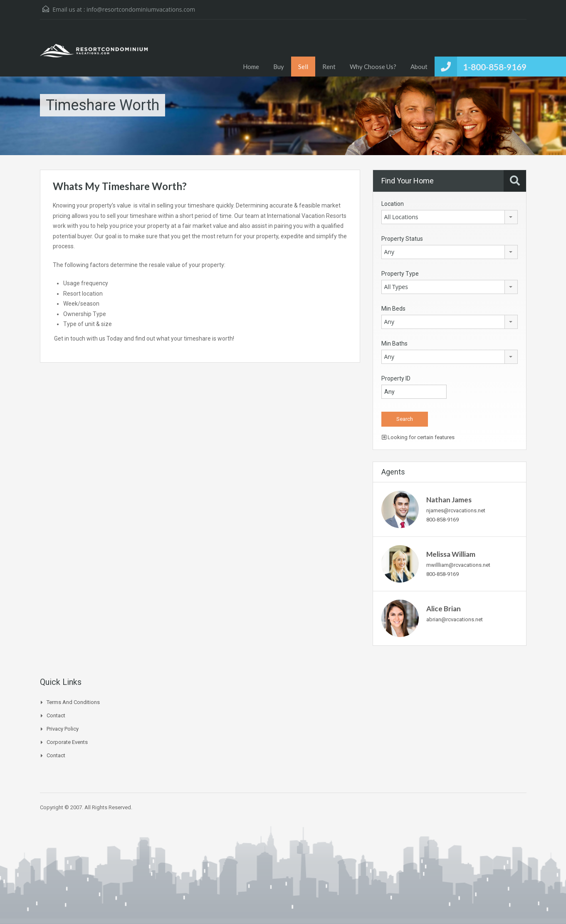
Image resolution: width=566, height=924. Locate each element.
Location (393, 204)
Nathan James (449, 500)
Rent (329, 67)
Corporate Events (67, 742)
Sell (303, 67)
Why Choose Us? (373, 67)
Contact (56, 715)
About (419, 67)
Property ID (396, 378)
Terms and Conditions (73, 702)
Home (251, 67)
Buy (279, 67)
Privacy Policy (63, 729)
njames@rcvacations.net (456, 510)
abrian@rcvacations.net (455, 619)
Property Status (402, 239)
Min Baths (394, 343)
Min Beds (393, 309)
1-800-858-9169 (495, 67)
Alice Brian (444, 609)
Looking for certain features (418, 437)
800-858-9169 (442, 520)
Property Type (400, 274)
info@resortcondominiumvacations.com (141, 9)
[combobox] (450, 217)
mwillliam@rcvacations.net (458, 565)
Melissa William (451, 554)
